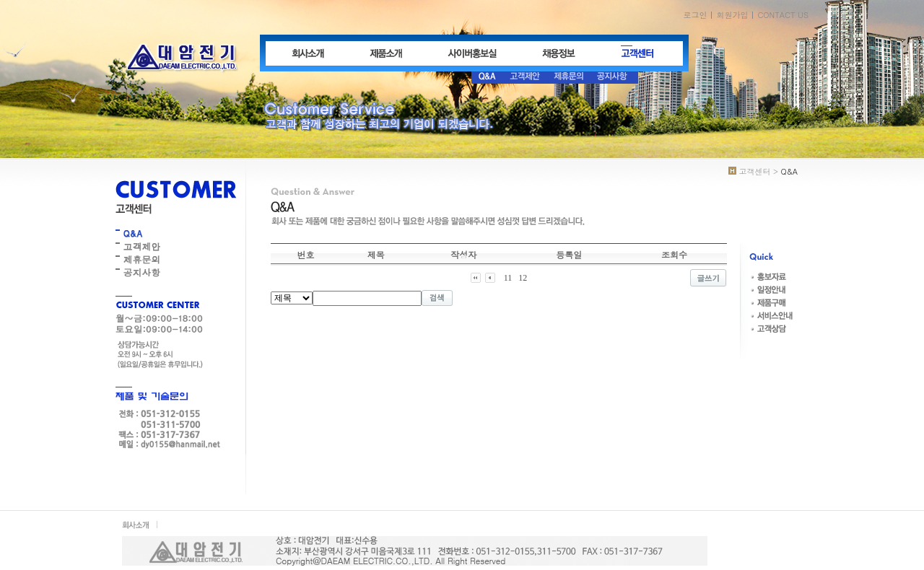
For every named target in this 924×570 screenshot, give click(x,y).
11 (508, 278)
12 (523, 278)
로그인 (695, 15)
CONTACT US (783, 15)
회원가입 (732, 15)
